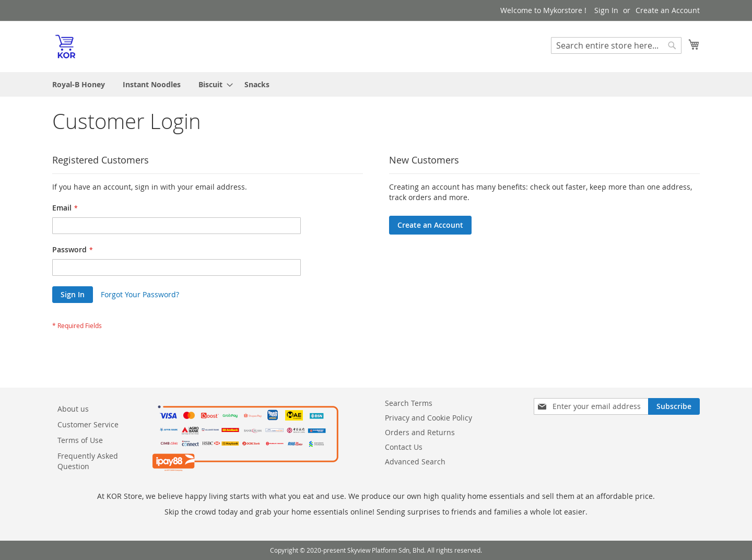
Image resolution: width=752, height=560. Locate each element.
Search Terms (409, 403)
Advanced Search (415, 462)
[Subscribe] (674, 406)
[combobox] (616, 45)
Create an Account (668, 10)
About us (73, 409)
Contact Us (404, 447)
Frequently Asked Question (88, 461)
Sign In (606, 10)
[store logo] (65, 46)
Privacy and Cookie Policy (428, 418)
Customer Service (88, 424)
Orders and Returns (420, 432)
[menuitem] (79, 84)
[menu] (376, 84)
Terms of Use (80, 440)
